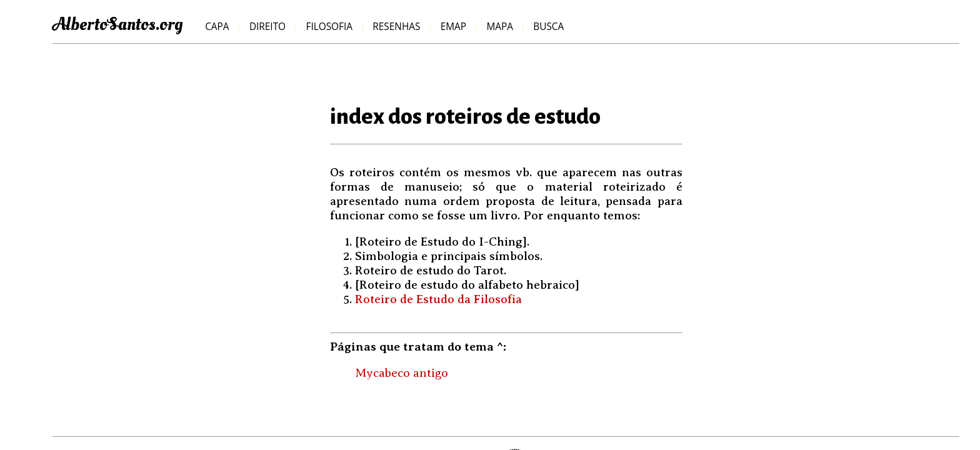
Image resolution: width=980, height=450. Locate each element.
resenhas (396, 27)
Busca (548, 27)
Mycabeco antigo (402, 373)
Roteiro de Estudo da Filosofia (438, 299)
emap (453, 27)
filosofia (329, 27)
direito (267, 27)
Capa (217, 27)
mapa (499, 27)
